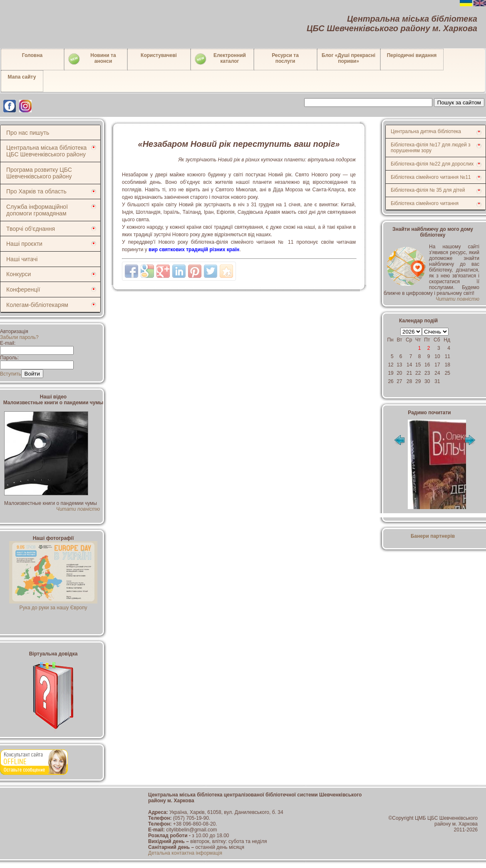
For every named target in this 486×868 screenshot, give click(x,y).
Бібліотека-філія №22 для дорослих (432, 164)
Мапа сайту (22, 77)
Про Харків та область (36, 191)
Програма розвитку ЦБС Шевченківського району (39, 173)
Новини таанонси (92, 59)
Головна (32, 55)
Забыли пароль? (19, 337)
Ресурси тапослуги (285, 58)
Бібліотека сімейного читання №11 (431, 177)
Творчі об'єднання (31, 229)
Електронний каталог (220, 59)
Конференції (23, 289)
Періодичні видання (412, 55)
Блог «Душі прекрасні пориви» (348, 58)
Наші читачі (22, 259)
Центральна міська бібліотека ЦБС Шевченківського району (46, 151)
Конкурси (19, 274)
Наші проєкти (24, 244)
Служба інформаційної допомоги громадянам (37, 210)
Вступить (11, 374)
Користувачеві (159, 55)
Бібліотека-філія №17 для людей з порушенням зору (431, 148)
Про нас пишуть (28, 133)
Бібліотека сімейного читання (425, 203)
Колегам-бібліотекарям (37, 305)
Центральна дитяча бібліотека (426, 131)
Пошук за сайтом (459, 103)
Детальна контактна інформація (185, 853)
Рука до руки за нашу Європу (53, 605)
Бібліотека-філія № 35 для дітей (428, 190)
